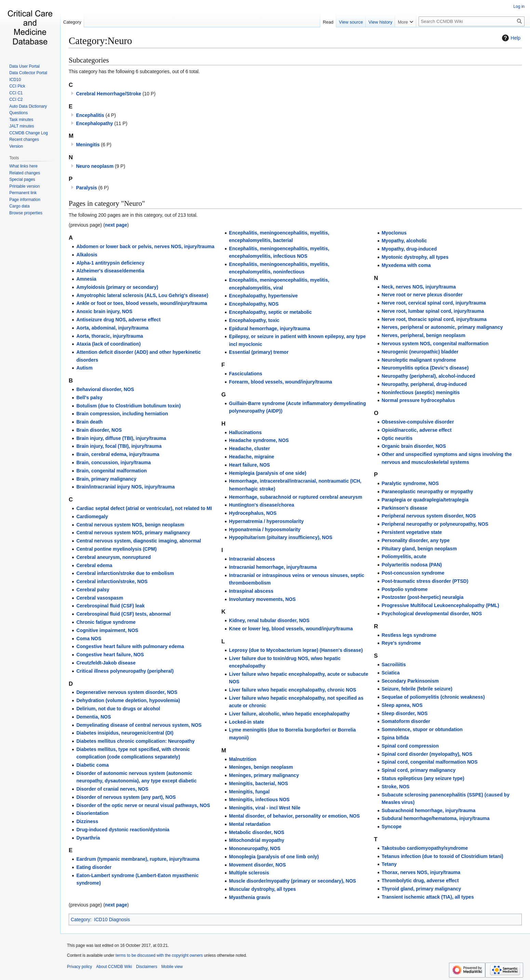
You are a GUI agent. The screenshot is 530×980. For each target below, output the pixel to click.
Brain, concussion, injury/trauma (113, 462)
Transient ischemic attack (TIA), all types (428, 897)
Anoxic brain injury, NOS (104, 311)
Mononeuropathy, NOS (255, 848)
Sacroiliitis (394, 664)
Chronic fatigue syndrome (106, 622)
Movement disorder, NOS (257, 865)
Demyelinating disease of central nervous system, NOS (139, 725)
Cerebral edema (94, 565)
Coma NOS (89, 639)
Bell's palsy (89, 398)
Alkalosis (87, 255)
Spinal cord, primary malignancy (419, 770)
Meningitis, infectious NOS (259, 800)
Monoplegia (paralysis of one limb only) (274, 857)
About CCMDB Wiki (114, 967)
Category (80, 919)
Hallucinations (245, 432)
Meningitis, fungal (249, 792)
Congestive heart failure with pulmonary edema (130, 646)
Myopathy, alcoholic (404, 241)
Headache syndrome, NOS (259, 440)
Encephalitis (90, 115)
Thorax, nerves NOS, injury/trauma (421, 872)
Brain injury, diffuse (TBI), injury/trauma (121, 438)
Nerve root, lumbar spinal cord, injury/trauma (433, 311)
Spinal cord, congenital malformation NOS (430, 762)
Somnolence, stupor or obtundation (422, 729)
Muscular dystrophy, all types (262, 889)
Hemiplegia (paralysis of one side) (268, 473)
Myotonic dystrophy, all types (415, 257)
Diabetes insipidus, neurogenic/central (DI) (125, 733)
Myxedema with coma (406, 265)
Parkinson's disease (405, 508)
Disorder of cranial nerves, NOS (112, 789)
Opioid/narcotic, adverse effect (417, 430)
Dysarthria (88, 838)
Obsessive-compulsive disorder (418, 422)
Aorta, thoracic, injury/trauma (110, 336)
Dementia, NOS (93, 717)
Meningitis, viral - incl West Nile (265, 808)
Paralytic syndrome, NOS (410, 483)
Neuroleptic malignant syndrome (419, 360)
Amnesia (86, 279)
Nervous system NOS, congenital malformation (435, 344)
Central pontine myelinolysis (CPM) (116, 549)
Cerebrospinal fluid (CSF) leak (110, 606)
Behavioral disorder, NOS (105, 389)
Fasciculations (246, 374)
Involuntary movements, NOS (262, 599)
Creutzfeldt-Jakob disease (106, 663)
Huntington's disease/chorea (262, 505)
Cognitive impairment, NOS (107, 630)
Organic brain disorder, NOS (414, 446)
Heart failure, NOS (249, 465)
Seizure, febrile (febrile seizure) (417, 689)
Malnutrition (243, 759)
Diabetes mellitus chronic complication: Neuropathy (135, 741)
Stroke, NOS (396, 787)
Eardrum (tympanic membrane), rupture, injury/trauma (138, 859)
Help (510, 38)
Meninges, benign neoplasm (261, 767)
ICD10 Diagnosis (112, 919)
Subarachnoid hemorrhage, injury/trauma (429, 810)
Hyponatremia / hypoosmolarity (265, 529)
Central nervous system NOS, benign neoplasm (130, 525)
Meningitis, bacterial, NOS (259, 783)
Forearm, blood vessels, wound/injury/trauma (281, 382)
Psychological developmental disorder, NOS (432, 614)
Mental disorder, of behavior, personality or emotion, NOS (294, 816)
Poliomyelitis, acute (404, 556)
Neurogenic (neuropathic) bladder (420, 352)
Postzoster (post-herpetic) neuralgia (423, 597)
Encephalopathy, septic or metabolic (270, 312)
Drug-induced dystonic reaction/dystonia (123, 830)
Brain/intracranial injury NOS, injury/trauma (125, 487)
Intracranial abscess (252, 559)
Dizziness (87, 821)
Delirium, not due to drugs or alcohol (118, 709)
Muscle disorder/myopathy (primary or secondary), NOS (293, 881)
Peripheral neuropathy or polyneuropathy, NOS (435, 524)
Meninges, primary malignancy (264, 775)
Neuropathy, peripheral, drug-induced (424, 384)
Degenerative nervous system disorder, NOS (127, 692)
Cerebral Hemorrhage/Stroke (108, 94)
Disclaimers (147, 967)
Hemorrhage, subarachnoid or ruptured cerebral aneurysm (296, 497)
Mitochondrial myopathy (257, 840)
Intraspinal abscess (251, 591)
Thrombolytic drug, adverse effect (420, 881)
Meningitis (88, 145)
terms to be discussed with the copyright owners (159, 955)
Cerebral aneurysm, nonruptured (113, 557)
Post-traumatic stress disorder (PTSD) (425, 581)
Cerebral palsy (93, 590)
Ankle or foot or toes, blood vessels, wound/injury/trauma (142, 303)
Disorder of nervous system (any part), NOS (126, 797)
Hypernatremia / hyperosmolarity (266, 521)
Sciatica (391, 673)
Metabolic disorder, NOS (257, 832)
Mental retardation (250, 824)
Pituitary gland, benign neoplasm (419, 549)
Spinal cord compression (410, 746)
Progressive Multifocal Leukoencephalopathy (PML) (440, 605)
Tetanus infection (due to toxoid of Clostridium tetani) (443, 856)
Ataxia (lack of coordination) (108, 344)
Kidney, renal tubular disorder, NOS (269, 620)
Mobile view (172, 967)
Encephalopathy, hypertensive (263, 296)
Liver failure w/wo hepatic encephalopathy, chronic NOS (293, 690)
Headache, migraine (252, 457)
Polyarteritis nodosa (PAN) (412, 565)
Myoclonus (394, 233)
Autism (84, 368)
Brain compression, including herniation (122, 414)
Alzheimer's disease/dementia (110, 271)
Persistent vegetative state (412, 532)
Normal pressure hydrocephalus (418, 400)
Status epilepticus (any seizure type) (423, 778)
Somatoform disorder (406, 721)
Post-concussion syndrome (413, 573)
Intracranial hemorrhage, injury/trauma (273, 567)
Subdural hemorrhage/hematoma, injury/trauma (436, 818)
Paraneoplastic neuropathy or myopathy (427, 492)
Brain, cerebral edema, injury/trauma (118, 454)
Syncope (392, 827)
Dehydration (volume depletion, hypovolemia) (128, 700)
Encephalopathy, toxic (254, 320)
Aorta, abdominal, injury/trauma (112, 328)
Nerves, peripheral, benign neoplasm (424, 335)
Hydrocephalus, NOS (253, 513)
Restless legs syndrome (409, 635)
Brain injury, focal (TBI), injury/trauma (119, 446)
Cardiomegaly (92, 516)
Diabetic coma (92, 765)
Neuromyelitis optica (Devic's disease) (425, 368)
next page (116, 225)
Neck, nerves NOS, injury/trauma (419, 287)
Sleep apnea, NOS (402, 705)
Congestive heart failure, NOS (110, 655)
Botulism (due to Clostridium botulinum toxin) (128, 406)
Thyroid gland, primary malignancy (422, 889)
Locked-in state (247, 722)
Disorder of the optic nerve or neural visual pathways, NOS (143, 805)
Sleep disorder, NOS (405, 713)
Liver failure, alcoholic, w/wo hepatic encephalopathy (289, 714)
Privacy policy (79, 967)
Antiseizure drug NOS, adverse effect (118, 320)
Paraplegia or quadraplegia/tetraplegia (425, 500)
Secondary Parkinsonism (410, 681)
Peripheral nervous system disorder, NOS (429, 516)
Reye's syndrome (401, 643)
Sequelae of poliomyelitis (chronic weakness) (433, 697)
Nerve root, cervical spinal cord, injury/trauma (434, 303)
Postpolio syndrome (405, 589)
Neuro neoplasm (95, 166)
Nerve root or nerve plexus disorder (422, 295)
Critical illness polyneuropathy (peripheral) (125, 671)
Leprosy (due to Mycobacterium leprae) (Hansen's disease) (296, 650)
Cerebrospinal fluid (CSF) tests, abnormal (123, 614)
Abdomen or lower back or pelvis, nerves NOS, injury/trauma (145, 246)
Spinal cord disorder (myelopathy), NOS (427, 754)
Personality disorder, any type (416, 540)
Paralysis (86, 188)
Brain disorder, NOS (99, 430)
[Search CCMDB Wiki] (472, 21)
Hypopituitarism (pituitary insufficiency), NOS (281, 537)
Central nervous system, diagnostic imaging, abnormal (139, 541)
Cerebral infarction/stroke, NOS (112, 581)
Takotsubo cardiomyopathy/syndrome (425, 848)
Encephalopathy (94, 123)
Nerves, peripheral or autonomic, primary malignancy (442, 327)
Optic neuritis (397, 438)
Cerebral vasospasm (100, 598)
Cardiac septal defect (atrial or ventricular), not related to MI (144, 508)
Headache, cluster (249, 448)
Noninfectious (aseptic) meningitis (421, 392)
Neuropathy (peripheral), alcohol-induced (429, 376)
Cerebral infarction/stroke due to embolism (125, 573)
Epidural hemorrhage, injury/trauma (269, 328)
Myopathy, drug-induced (409, 249)
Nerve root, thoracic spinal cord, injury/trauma (434, 319)
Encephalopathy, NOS (254, 304)
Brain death (89, 422)
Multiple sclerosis (249, 873)
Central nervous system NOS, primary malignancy (133, 533)
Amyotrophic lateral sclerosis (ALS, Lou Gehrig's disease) (142, 295)
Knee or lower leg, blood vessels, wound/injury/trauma (291, 629)
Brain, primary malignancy (106, 479)
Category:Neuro (100, 41)
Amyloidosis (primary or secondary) (117, 287)
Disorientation (92, 813)
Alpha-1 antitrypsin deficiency (110, 263)
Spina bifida (395, 738)
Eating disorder (94, 867)
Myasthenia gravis (250, 897)
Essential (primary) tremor (259, 352)
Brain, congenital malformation (111, 471)
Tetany (389, 864)
